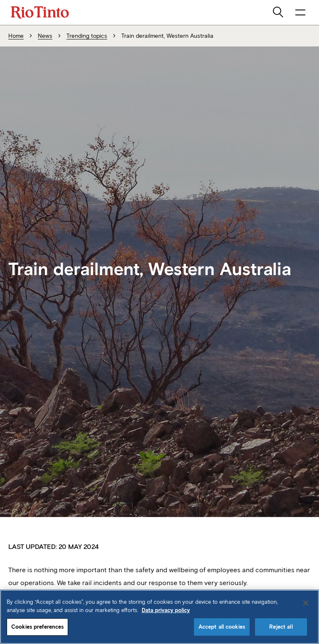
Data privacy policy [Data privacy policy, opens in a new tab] (166, 610)
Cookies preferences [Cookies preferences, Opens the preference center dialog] (37, 627)
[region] (159, 617)
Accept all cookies (222, 627)
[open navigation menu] (300, 12)
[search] (279, 12)
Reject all (281, 627)
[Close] (306, 603)
